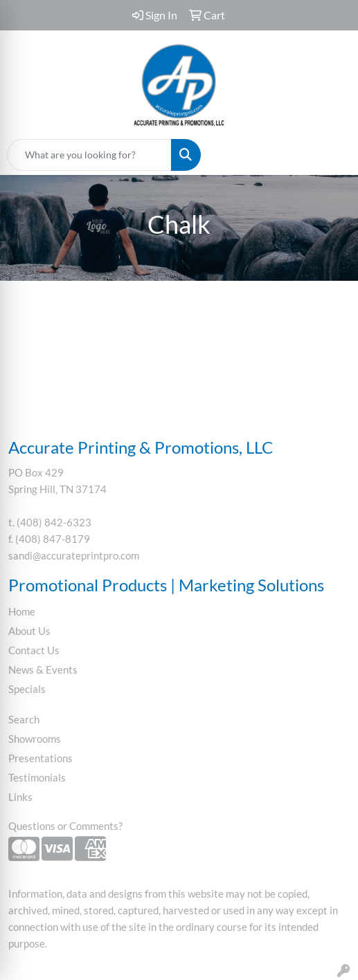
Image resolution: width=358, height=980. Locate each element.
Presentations (41, 758)
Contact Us (34, 650)
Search (24, 720)
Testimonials (37, 778)
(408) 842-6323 (54, 523)
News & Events (43, 670)
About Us (29, 631)
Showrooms (35, 739)
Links (20, 797)
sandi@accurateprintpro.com (74, 556)
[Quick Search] (89, 155)
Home (22, 612)
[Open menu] (330, 155)
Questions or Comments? (65, 826)
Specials (27, 689)
